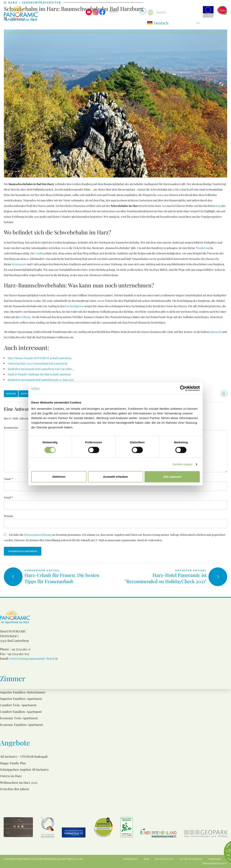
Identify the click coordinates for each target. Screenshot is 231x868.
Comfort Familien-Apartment (21, 712)
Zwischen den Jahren (15, 789)
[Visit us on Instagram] (96, 14)
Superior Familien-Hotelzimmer (23, 692)
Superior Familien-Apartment (21, 699)
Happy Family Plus (13, 763)
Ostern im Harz (11, 776)
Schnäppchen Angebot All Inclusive (24, 769)
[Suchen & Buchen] (143, 11)
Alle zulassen (172, 477)
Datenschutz (164, 859)
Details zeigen (182, 464)
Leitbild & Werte (191, 859)
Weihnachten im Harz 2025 (19, 782)
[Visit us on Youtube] (89, 14)
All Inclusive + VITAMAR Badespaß (24, 756)
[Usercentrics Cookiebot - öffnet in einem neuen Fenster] (183, 388)
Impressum (130, 859)
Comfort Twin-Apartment (18, 705)
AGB (147, 859)
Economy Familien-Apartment (22, 725)
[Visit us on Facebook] (102, 14)
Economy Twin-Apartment (19, 718)
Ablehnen (59, 477)
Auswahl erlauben (115, 477)
